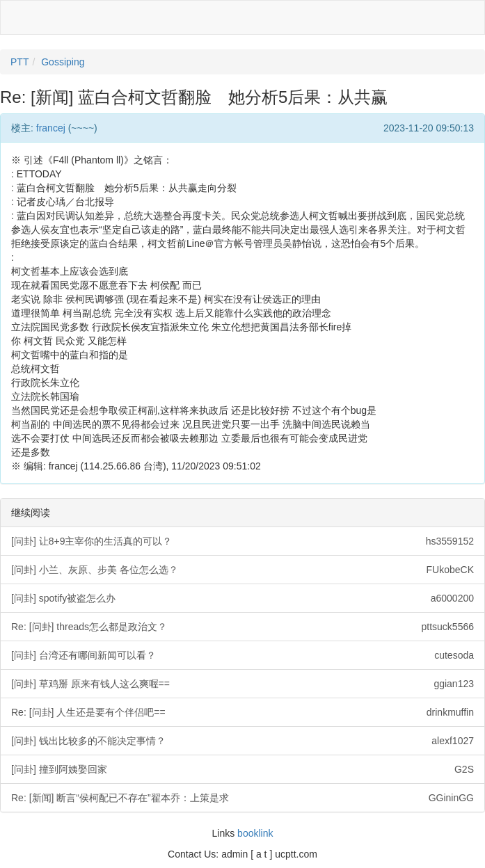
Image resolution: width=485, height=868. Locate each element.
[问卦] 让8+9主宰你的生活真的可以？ (242, 541)
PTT (19, 62)
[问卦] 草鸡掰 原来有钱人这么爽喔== (242, 684)
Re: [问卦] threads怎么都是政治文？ (242, 627)
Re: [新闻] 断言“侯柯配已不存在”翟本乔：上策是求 (242, 798)
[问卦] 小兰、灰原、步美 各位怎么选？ (242, 570)
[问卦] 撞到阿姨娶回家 (242, 769)
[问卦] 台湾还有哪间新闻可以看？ (242, 655)
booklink (255, 833)
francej (51, 128)
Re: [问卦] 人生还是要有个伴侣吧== (242, 712)
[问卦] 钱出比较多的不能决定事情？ (242, 741)
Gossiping (63, 62)
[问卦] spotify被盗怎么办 (242, 598)
